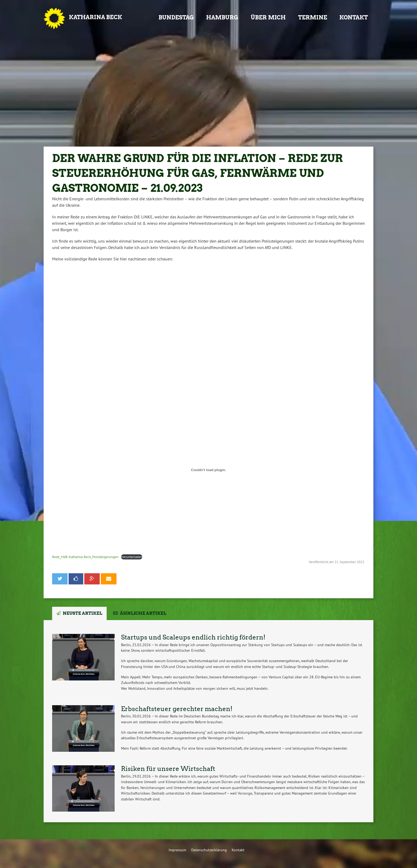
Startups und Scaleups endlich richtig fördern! (193, 637)
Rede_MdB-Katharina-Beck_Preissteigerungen (85, 557)
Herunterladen (132, 557)
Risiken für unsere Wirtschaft (168, 769)
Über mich (268, 17)
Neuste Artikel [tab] (83, 613)
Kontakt (354, 17)
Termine (313, 17)
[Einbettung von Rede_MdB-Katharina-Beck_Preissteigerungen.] (208, 470)
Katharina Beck (95, 17)
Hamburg (222, 17)
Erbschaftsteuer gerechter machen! (177, 709)
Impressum (177, 850)
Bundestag (176, 17)
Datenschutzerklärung (209, 850)
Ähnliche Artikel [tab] (143, 613)
